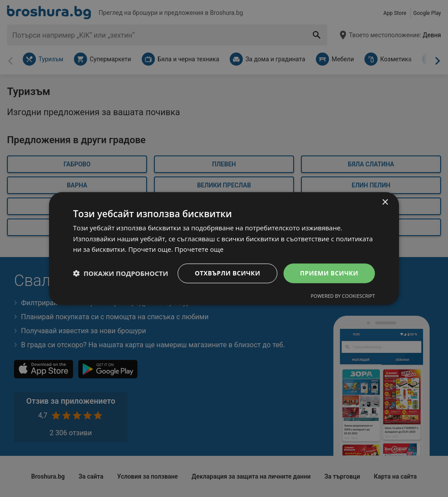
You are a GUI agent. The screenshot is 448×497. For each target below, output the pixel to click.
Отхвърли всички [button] (227, 273)
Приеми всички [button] (329, 273)
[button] (121, 273)
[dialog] (224, 248)
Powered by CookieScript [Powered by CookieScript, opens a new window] (343, 296)
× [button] (385, 202)
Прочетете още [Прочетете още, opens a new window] (199, 249)
